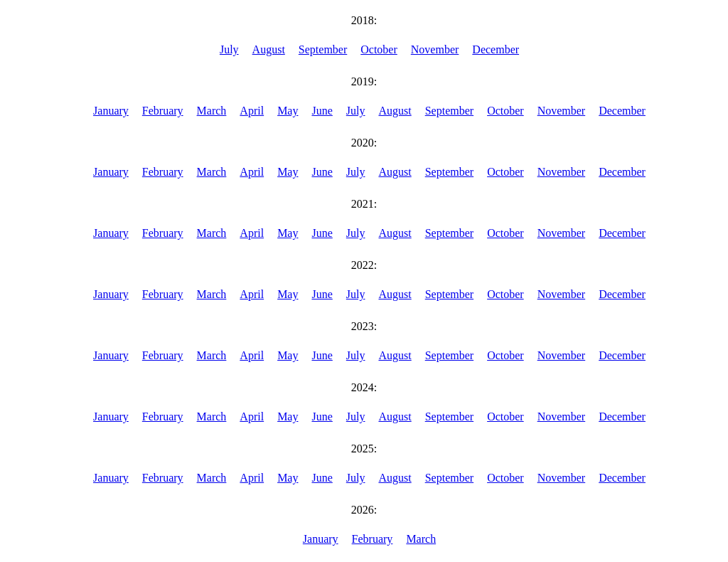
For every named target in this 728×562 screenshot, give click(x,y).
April (252, 111)
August (269, 49)
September (323, 49)
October (379, 49)
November (435, 49)
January (111, 111)
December (496, 49)
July (229, 49)
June (322, 111)
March (212, 111)
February (163, 111)
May (288, 111)
